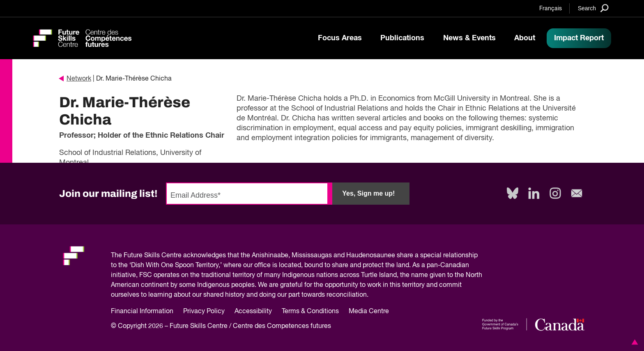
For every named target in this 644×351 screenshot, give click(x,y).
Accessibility (253, 312)
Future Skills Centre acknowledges (175, 256)
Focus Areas (340, 38)
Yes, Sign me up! (368, 193)
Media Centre (369, 312)
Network (75, 79)
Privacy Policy (204, 312)
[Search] (593, 8)
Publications (402, 38)
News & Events (469, 38)
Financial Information (142, 312)
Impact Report (579, 38)
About (525, 38)
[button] (633, 342)
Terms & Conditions (310, 312)
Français (551, 9)
